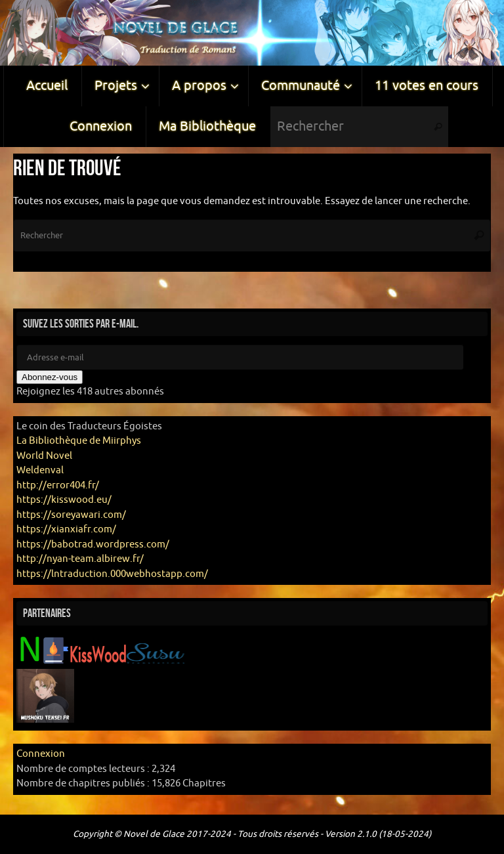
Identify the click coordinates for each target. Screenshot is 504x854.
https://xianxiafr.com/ (66, 529)
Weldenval (40, 470)
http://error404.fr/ (58, 485)
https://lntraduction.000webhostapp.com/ (112, 574)
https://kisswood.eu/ (64, 500)
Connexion (41, 754)
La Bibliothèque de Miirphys (79, 441)
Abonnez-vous (50, 377)
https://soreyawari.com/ (71, 515)
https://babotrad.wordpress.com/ (93, 544)
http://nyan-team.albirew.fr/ (80, 559)
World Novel (44, 456)
